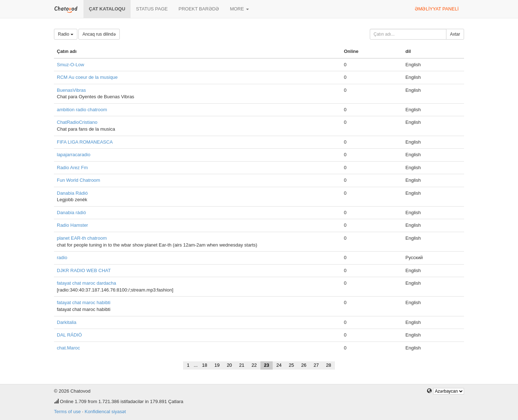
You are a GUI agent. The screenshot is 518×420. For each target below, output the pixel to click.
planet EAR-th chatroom (82, 238)
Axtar (455, 34)
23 (267, 365)
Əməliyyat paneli (437, 9)
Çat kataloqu (107, 9)
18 (204, 365)
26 (304, 365)
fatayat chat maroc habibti (84, 302)
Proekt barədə (199, 9)
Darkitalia (67, 322)
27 (316, 365)
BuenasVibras (71, 90)
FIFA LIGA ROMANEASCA (85, 142)
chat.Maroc (68, 348)
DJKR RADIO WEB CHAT (84, 270)
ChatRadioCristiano (77, 122)
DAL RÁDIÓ (69, 335)
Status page (152, 9)
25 (291, 365)
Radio (66, 34)
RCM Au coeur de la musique (87, 77)
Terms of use (67, 412)
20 (229, 365)
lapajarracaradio (74, 155)
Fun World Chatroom (78, 180)
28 (328, 365)
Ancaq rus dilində (99, 34)
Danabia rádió (71, 213)
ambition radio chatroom (82, 110)
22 (254, 365)
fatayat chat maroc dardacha (87, 283)
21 (242, 365)
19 (217, 365)
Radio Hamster (72, 225)
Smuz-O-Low (71, 65)
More (239, 9)
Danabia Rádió (72, 193)
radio (62, 258)
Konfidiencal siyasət (105, 412)
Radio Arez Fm (72, 168)
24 (279, 365)
